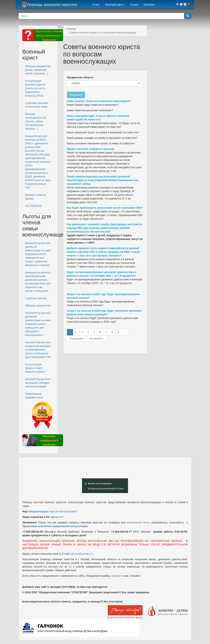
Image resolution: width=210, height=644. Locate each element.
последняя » (96, 338)
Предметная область (80, 77)
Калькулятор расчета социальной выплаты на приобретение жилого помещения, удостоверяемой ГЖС (38, 350)
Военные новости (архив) (35, 197)
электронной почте (138, 522)
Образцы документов (38, 306)
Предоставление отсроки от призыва (91, 149)
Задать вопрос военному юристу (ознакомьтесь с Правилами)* (49, 36)
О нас (96, 5)
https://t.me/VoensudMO (63, 511)
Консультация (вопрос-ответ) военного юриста (35, 368)
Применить (76, 95)
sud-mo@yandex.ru (81, 554)
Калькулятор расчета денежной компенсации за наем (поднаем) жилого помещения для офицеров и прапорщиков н (38, 324)
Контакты (149, 5)
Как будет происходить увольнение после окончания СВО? (105, 208)
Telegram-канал (38, 511)
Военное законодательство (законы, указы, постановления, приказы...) (36, 121)
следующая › (77, 338)
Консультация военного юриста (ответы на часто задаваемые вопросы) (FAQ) (35, 88)
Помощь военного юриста (52, 5)
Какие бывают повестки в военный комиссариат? (99, 101)
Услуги (134, 5)
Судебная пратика (36, 298)
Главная (71, 29)
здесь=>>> (57, 517)
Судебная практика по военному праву (37, 105)
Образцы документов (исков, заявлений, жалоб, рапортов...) (38, 70)
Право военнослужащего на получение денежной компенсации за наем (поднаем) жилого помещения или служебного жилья (103, 180)
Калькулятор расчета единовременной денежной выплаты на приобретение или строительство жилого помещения (38, 282)
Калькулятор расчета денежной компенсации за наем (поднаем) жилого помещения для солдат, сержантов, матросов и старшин (38, 254)
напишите (117, 576)
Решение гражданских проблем (49, 440)
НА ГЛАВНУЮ (33, 206)
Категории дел (115, 5)
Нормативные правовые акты (34, 396)
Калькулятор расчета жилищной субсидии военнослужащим (38, 383)
